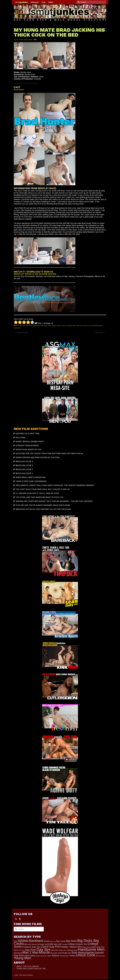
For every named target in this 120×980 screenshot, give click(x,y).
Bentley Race (28, 40)
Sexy (90, 326)
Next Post (99, 333)
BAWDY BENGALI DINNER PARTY (30, 442)
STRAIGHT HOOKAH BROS (27, 446)
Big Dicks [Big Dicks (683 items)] (71, 941)
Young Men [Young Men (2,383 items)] (22, 958)
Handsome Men (71, 326)
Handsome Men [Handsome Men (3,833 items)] (91, 949)
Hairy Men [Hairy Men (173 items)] (55, 950)
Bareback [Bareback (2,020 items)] (36, 941)
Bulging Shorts (56, 326)
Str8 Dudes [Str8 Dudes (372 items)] (30, 956)
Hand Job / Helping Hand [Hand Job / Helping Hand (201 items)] (68, 950)
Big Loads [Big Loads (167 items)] (28, 944)
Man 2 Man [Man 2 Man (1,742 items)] (31, 952)
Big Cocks (23, 326)
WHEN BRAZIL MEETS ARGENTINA (31, 477)
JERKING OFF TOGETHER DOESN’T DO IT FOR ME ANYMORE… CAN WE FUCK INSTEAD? (54, 501)
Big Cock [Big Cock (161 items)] (53, 941)
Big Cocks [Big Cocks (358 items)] (61, 941)
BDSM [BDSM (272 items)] (46, 941)
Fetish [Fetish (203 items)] (16, 950)
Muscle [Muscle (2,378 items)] (44, 952)
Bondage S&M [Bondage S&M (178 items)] (43, 944)
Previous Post (22, 333)
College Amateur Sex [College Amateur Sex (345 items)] (77, 944)
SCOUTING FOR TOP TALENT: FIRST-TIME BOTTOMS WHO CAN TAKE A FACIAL (50, 453)
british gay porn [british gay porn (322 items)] (55, 944)
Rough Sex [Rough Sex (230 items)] (67, 953)
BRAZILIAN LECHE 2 (24, 469)
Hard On (86, 326)
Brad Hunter (44, 326)
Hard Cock (79, 326)
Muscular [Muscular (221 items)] (54, 953)
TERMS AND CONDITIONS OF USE (31, 969)
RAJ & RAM (20, 438)
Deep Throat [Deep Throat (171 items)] (87, 947)
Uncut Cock (17, 328)
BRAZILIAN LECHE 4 (24, 461)
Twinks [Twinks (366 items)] (72, 956)
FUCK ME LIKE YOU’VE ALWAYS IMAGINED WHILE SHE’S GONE (43, 505)
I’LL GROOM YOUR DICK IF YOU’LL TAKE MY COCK (37, 493)
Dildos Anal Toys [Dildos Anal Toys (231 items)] (98, 947)
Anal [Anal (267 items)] (16, 941)
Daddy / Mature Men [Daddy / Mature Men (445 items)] (72, 947)
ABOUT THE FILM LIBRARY (28, 966)
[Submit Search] (78, 2)
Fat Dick (64, 326)
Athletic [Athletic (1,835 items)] (23, 941)
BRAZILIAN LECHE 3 (24, 465)
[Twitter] (16, 919)
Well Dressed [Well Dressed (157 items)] (100, 956)
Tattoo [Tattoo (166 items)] (49, 956)
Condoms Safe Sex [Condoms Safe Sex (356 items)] (31, 947)
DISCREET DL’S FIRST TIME (28, 434)
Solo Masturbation (97, 326)
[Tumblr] (20, 919)
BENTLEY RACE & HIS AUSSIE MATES (35, 274)
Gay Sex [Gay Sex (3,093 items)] (44, 949)
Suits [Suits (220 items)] (38, 956)
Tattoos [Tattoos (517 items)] (56, 956)
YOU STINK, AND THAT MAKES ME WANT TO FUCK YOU (40, 497)
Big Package (36, 326)
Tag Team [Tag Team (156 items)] (43, 956)
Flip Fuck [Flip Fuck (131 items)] (22, 950)
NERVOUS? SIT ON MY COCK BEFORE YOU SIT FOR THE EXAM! (43, 509)
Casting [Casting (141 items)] (65, 944)
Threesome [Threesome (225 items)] (64, 956)
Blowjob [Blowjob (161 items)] (34, 944)
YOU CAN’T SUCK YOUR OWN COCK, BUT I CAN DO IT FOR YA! (43, 489)
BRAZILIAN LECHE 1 (24, 473)
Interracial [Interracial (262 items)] (18, 953)
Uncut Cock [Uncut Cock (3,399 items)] (86, 955)
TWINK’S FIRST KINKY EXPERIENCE (31, 481)
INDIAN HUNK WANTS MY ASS (29, 449)
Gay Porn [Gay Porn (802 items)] (31, 950)
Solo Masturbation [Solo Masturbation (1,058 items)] (83, 953)
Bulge (50, 326)
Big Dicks (29, 326)
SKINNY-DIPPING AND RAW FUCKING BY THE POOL (38, 457)
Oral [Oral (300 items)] (60, 953)
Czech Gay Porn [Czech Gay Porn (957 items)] (51, 947)
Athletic (17, 326)
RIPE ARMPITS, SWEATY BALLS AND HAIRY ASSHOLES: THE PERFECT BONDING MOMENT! (55, 485)
